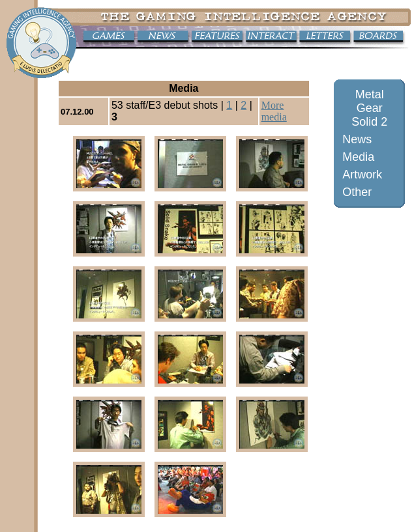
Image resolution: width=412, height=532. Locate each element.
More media (274, 111)
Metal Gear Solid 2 (369, 108)
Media (358, 157)
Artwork (362, 175)
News (357, 139)
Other (357, 192)
